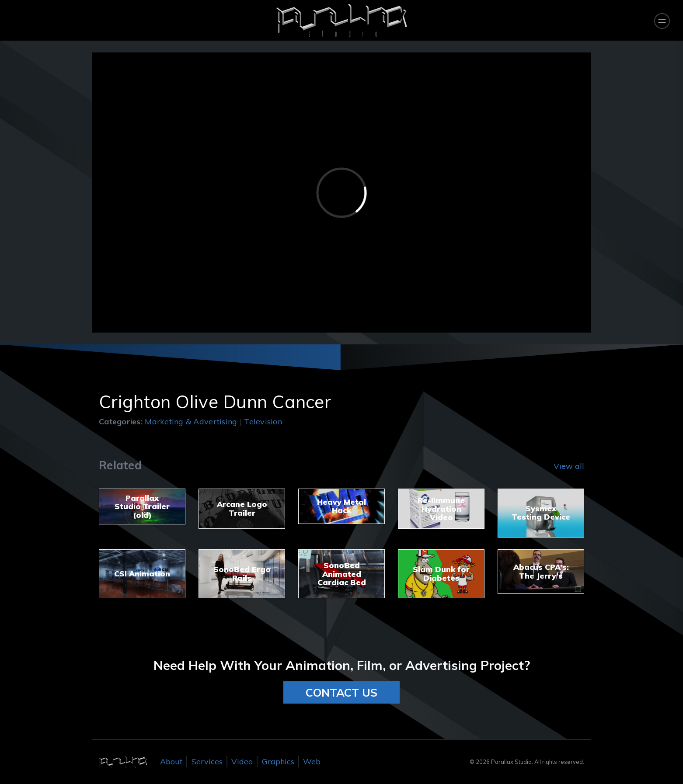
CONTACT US (341, 692)
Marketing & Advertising (191, 421)
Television (263, 421)
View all (569, 466)
